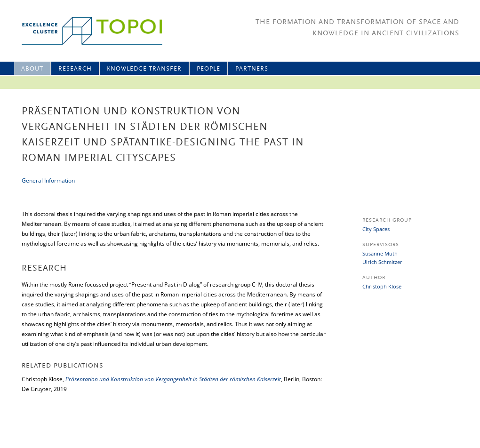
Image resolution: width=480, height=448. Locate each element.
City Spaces (376, 229)
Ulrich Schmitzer (382, 262)
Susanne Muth (380, 253)
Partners (252, 69)
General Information (48, 180)
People (208, 69)
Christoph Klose (382, 286)
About (32, 69)
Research (75, 69)
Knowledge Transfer (144, 69)
